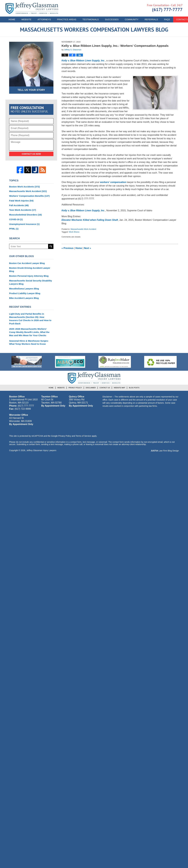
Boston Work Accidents (24, 187)
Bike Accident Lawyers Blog (24, 298)
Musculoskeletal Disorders (25, 215)
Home (12, 19)
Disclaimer (91, 388)
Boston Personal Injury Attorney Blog (29, 276)
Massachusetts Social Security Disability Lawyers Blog (31, 282)
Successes (112, 19)
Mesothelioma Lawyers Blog (24, 289)
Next (88, 248)
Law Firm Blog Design (165, 451)
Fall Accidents (19, 205)
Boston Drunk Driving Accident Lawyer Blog (30, 270)
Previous (68, 248)
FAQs (167, 19)
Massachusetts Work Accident (83, 229)
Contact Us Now (31, 154)
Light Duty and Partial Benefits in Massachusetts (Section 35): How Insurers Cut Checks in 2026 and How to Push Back (30, 319)
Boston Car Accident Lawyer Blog (27, 263)
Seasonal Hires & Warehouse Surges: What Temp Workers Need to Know (29, 342)
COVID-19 (16, 219)
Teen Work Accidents (23, 210)
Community (132, 19)
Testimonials (91, 19)
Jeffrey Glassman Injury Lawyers (41, 450)
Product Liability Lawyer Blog (25, 293)
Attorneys (44, 19)
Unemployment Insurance (24, 224)
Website (26, 19)
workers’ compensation (113, 182)
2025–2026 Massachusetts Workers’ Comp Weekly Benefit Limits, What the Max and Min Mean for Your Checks (29, 332)
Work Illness (74, 232)
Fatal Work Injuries (21, 201)
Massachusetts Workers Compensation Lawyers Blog (32, 8)
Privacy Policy (75, 388)
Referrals (151, 19)
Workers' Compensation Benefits (29, 196)
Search (51, 246)
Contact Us (105, 388)
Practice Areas (67, 19)
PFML (14, 229)
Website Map (119, 388)
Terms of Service (83, 436)
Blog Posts (134, 388)
